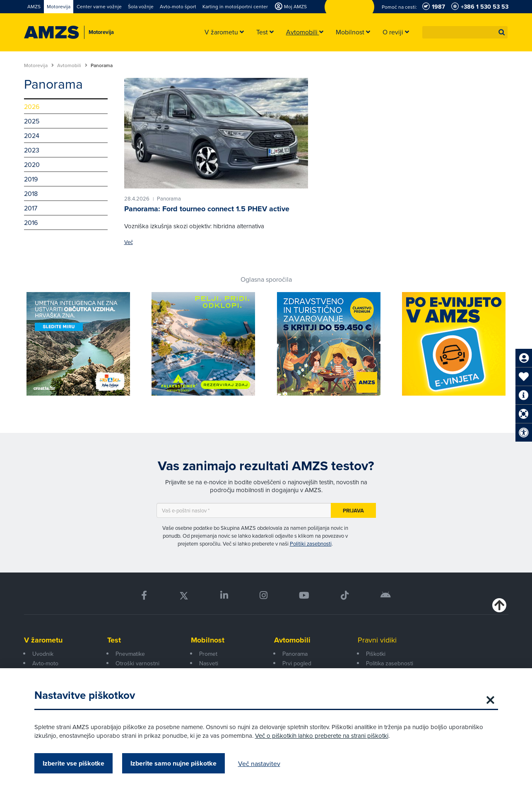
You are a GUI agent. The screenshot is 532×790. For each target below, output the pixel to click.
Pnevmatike (130, 654)
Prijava (353, 511)
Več (129, 242)
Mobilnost (208, 640)
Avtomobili (72, 65)
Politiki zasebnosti (311, 544)
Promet (208, 654)
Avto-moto (45, 663)
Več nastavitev (259, 763)
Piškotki (376, 654)
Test (114, 640)
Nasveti (209, 663)
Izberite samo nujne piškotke (173, 763)
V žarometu (43, 640)
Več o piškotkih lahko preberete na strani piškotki (322, 736)
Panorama (295, 654)
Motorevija (39, 65)
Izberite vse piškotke (73, 763)
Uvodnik (43, 654)
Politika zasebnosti (390, 663)
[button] (502, 32)
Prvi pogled (297, 663)
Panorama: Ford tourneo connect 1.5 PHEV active (207, 209)
